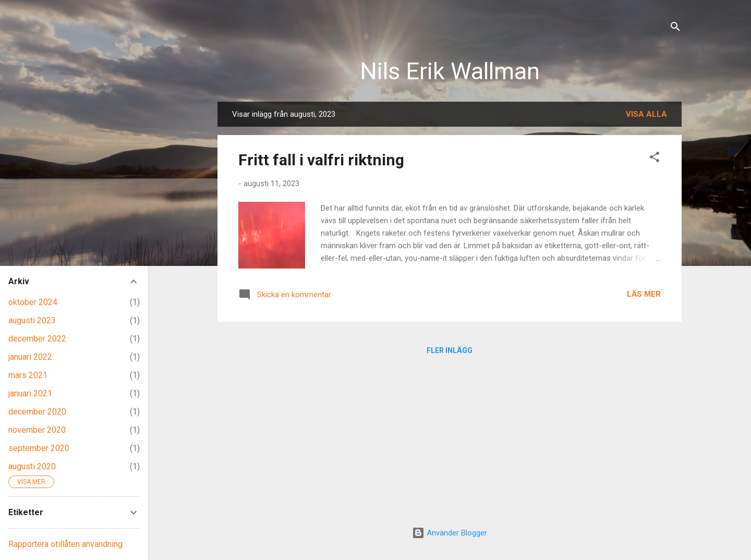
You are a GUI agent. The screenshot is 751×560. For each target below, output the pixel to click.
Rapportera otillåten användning (65, 544)
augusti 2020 (32, 466)
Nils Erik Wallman (450, 71)
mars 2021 (28, 375)
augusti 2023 (32, 320)
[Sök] (675, 28)
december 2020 (37, 412)
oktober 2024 (33, 302)
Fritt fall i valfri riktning (321, 160)
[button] (655, 159)
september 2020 (39, 448)
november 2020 (37, 430)
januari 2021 (30, 393)
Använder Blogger (450, 533)
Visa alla (646, 114)
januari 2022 (30, 357)
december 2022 (37, 339)
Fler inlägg (450, 350)
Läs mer (644, 294)
